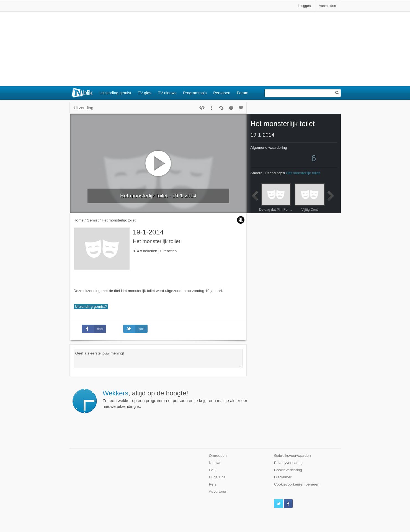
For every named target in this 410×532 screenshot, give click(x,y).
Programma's (195, 93)
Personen (222, 93)
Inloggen (304, 6)
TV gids (145, 93)
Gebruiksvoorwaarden (292, 456)
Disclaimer (283, 477)
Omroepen (218, 456)
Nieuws (215, 463)
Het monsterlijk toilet (283, 124)
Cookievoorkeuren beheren (297, 484)
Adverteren (218, 491)
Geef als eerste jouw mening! (158, 358)
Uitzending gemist (115, 93)
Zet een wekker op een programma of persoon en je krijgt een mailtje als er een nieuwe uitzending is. (176, 399)
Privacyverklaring (288, 463)
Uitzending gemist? (91, 307)
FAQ (213, 470)
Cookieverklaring (288, 470)
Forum (243, 93)
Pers (213, 484)
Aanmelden (328, 6)
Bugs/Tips (217, 477)
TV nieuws (167, 93)
